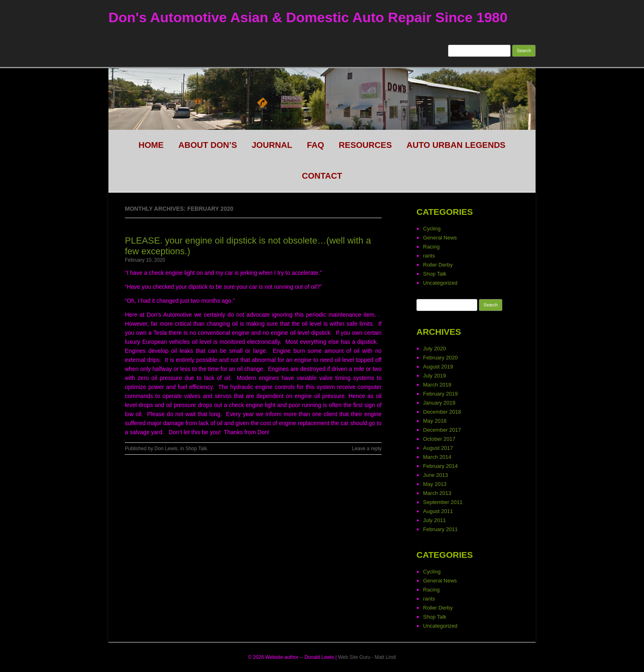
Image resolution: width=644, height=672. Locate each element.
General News (440, 238)
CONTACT (322, 176)
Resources (365, 145)
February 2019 (440, 394)
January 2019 (439, 403)
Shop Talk (196, 449)
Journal (272, 145)
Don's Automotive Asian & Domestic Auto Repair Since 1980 (308, 17)
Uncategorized (440, 283)
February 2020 (440, 358)
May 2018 (435, 421)
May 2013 (435, 484)
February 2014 (440, 466)
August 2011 (438, 511)
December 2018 (442, 412)
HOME (151, 145)
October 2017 (439, 439)
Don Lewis (166, 449)
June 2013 (436, 475)
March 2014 (437, 457)
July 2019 (435, 376)
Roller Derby (438, 265)
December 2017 (442, 430)
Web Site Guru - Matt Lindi (367, 657)
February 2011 (440, 529)
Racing (431, 247)
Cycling (432, 229)
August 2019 (438, 367)
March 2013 (437, 493)
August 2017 (438, 448)
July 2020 (435, 349)
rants (429, 256)
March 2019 (437, 385)
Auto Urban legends (456, 145)
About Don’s (208, 145)
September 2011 (443, 502)
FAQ (315, 145)
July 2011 (435, 520)
